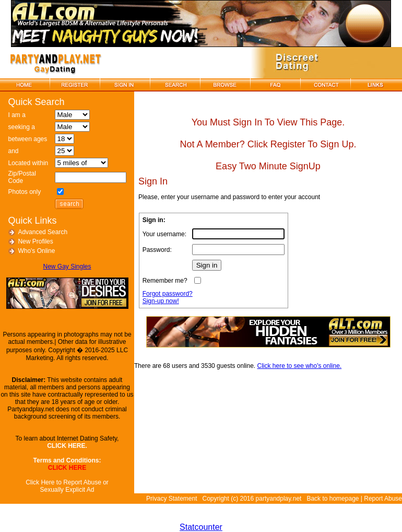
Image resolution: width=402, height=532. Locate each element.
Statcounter (201, 527)
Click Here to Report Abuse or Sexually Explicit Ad (67, 486)
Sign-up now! (161, 301)
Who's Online (36, 251)
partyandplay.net (279, 499)
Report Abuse (383, 499)
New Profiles (35, 241)
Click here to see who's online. (300, 366)
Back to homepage (333, 499)
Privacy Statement (172, 499)
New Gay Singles (67, 267)
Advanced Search (43, 232)
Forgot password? (168, 294)
